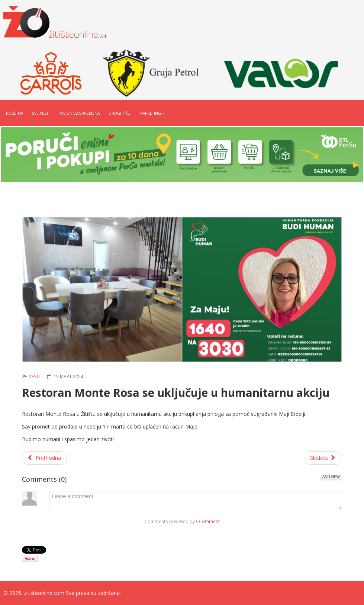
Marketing (150, 113)
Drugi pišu (120, 113)
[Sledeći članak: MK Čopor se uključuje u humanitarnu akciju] (323, 458)
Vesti (34, 377)
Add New (331, 477)
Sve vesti (41, 113)
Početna (15, 113)
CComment (208, 521)
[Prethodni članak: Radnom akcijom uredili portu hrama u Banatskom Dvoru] (44, 458)
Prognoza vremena (79, 113)
